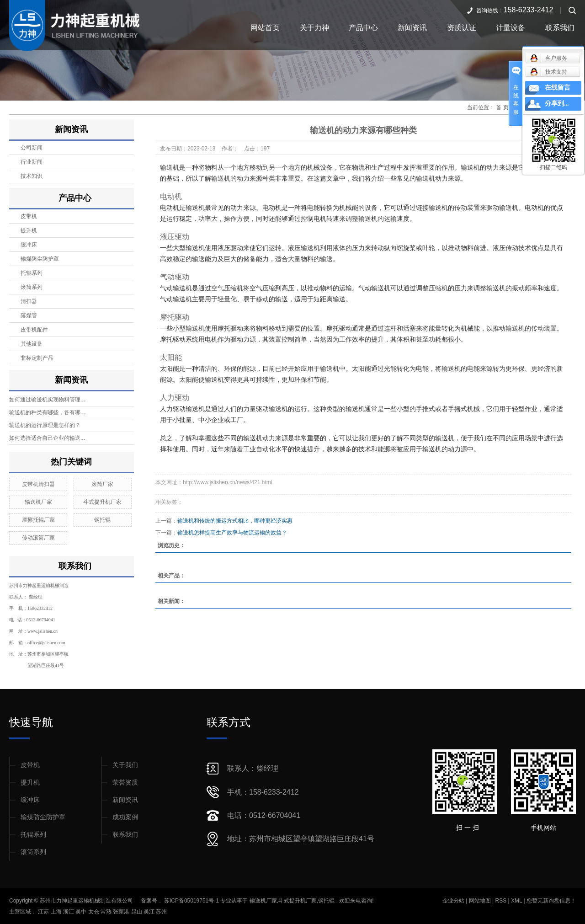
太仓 (94, 912)
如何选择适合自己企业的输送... (47, 438)
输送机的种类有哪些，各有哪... (47, 412)
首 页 (502, 107)
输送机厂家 (38, 502)
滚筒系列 (32, 287)
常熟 (107, 912)
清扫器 (29, 301)
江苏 (44, 912)
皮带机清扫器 (38, 484)
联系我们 (560, 28)
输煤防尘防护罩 (40, 259)
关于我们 (125, 765)
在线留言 (558, 88)
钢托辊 (102, 520)
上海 (57, 912)
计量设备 (511, 28)
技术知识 (32, 176)
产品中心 (363, 28)
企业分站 (453, 901)
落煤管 (29, 315)
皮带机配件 (34, 330)
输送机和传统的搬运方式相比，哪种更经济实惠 (235, 521)
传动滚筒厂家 (38, 538)
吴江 (150, 912)
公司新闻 (32, 148)
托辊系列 (32, 273)
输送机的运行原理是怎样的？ (45, 425)
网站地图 (481, 901)
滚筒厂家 (102, 484)
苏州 (161, 912)
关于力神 (314, 28)
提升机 (29, 230)
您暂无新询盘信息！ (551, 901)
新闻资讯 (412, 28)
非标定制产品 (37, 358)
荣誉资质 (125, 782)
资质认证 (462, 28)
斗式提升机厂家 (102, 502)
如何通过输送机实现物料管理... (47, 400)
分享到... (557, 104)
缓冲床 (29, 245)
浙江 (69, 912)
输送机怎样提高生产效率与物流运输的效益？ (232, 533)
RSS (501, 901)
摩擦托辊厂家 (38, 520)
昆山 (137, 912)
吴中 (82, 912)
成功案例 (125, 817)
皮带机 (29, 216)
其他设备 (32, 344)
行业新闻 (32, 162)
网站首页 (265, 28)
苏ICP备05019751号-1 (191, 901)
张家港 (122, 912)
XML (516, 901)
